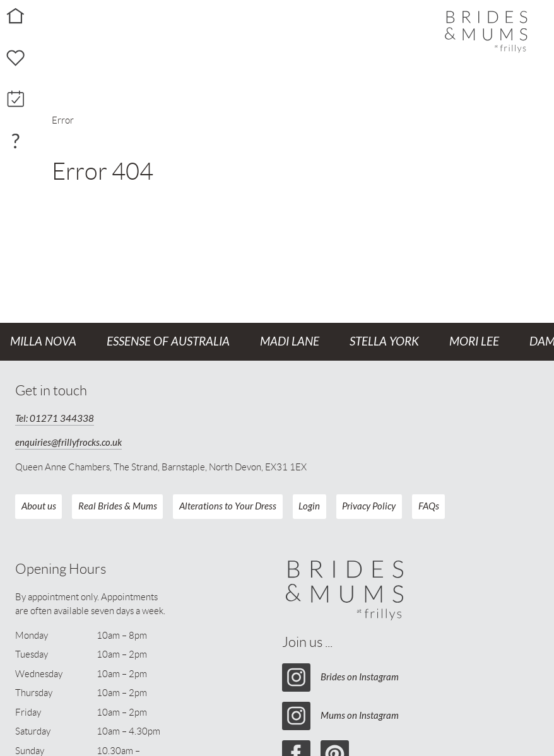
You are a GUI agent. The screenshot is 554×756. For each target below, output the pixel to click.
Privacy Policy (369, 506)
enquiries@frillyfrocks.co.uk (68, 443)
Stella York (384, 342)
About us (39, 506)
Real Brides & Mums (118, 506)
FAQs (429, 506)
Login (309, 506)
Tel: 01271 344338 (55, 419)
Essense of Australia (168, 342)
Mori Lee (474, 342)
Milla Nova (43, 342)
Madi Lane (290, 342)
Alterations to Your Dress (228, 506)
